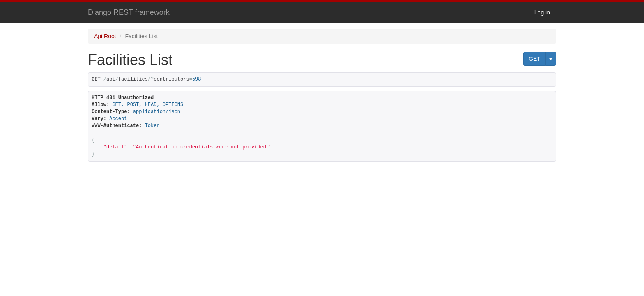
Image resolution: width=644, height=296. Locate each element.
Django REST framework (129, 12)
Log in (542, 12)
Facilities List (141, 36)
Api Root (105, 36)
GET (535, 59)
